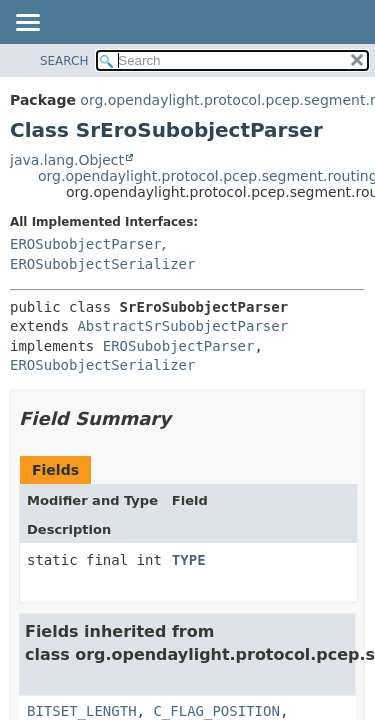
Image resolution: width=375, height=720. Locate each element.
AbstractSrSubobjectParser (182, 326)
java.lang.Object (67, 160)
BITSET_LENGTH (82, 711)
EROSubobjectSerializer (102, 264)
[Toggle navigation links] (27, 24)
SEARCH (64, 61)
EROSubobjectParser (86, 244)
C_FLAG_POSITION (216, 711)
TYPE (189, 560)
